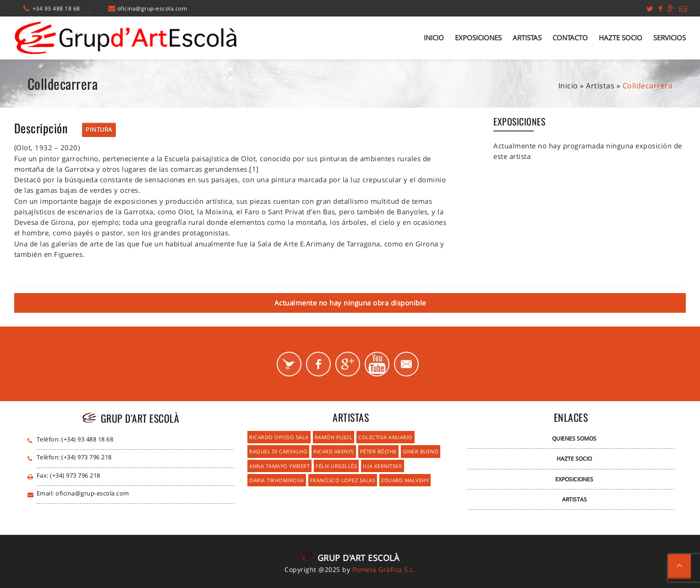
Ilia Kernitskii (383, 466)
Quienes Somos (574, 438)
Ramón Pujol (334, 437)
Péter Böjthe (378, 451)
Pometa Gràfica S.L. (384, 569)
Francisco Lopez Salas (343, 480)
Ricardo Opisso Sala (279, 437)
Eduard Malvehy (405, 480)
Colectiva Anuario (386, 437)
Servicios (670, 38)
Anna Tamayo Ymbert (279, 466)
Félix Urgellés (336, 466)
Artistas (527, 38)
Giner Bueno (421, 451)
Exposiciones (478, 38)
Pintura (99, 130)
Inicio (434, 38)
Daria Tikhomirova (277, 480)
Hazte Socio (621, 38)
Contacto (570, 38)
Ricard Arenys (334, 451)
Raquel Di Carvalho (278, 451)
